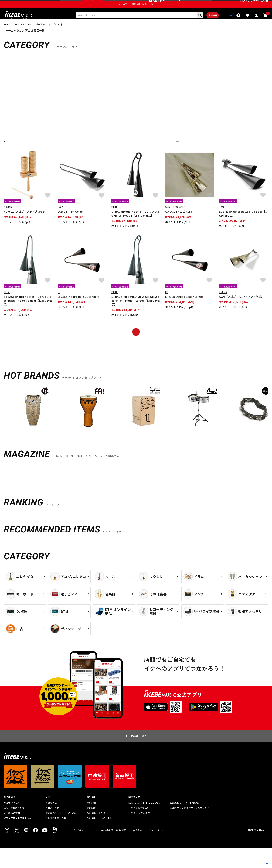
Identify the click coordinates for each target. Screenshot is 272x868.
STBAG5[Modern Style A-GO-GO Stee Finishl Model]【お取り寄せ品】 (135, 224)
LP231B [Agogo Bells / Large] (184, 307)
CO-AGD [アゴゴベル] (178, 222)
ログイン (245, 5)
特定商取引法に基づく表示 (113, 850)
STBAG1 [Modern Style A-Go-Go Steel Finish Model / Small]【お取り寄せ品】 (28, 311)
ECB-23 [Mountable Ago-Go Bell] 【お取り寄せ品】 (243, 224)
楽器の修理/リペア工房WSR (185, 823)
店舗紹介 (92, 828)
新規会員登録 (261, 5)
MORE (136, 481)
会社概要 (92, 823)
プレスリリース (156, 850)
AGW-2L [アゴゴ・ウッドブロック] (25, 222)
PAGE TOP (139, 756)
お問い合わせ (52, 828)
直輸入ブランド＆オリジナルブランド (190, 828)
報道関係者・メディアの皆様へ (61, 833)
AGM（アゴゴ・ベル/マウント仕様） (241, 307)
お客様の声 (51, 823)
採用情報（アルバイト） (100, 838)
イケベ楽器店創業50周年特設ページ (136, 12)
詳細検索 (200, 25)
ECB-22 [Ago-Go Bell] (71, 222)
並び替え (189, 152)
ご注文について (12, 823)
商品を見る (251, 859)
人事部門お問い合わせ (57, 838)
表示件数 (249, 152)
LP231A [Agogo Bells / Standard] (79, 307)
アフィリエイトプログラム (18, 838)
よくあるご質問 (12, 833)
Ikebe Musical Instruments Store (145, 823)
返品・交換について (14, 828)
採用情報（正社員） (97, 833)
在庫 (217, 152)
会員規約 (137, 850)
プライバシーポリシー (83, 850)
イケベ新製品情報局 (139, 828)
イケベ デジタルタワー (140, 833)
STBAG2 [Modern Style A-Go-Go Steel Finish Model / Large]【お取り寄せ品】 (136, 311)
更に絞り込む (161, 152)
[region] (136, 420)
